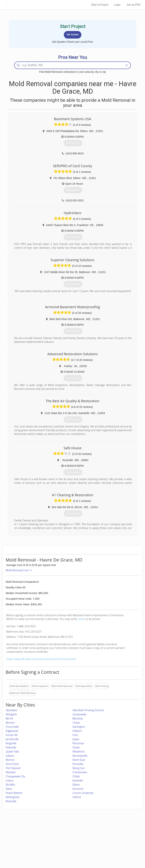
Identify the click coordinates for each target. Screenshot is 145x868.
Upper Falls (12, 752)
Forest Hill (12, 735)
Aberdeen (12, 710)
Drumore (78, 789)
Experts (57, 837)
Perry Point (12, 764)
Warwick (11, 772)
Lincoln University (83, 793)
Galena (10, 756)
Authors (106, 841)
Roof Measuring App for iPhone (69, 845)
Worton (10, 760)
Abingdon (11, 714)
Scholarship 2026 (111, 833)
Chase (76, 723)
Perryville (78, 764)
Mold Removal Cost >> (19, 570)
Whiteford (78, 752)
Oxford (77, 797)
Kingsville (11, 743)
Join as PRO (133, 5)
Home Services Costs (26, 833)
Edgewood (12, 731)
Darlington (79, 727)
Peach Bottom (14, 793)
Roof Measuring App (64, 841)
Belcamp (78, 718)
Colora (10, 780)
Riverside (11, 801)
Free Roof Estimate (25, 845)
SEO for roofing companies (116, 849)
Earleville (78, 780)
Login (117, 5)
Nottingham (13, 797)
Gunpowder (80, 714)
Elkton (76, 785)
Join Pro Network (62, 833)
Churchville (12, 727)
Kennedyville (80, 756)
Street (76, 747)
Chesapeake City (15, 776)
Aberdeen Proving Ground (88, 710)
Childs (76, 776)
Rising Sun (79, 768)
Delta (9, 789)
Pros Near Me (22, 837)
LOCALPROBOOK (25, 5)
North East (79, 760)
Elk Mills (10, 785)
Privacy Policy (109, 837)
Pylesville (11, 747)
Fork (75, 735)
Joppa (76, 739)
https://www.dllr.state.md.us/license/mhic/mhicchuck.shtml (41, 659)
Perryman (78, 743)
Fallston (77, 731)
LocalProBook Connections (116, 845)
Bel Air (9, 718)
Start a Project (100, 5)
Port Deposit (13, 768)
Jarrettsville (12, 739)
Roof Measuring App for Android (69, 849)
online (81, 619)
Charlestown (80, 772)
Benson (10, 723)
